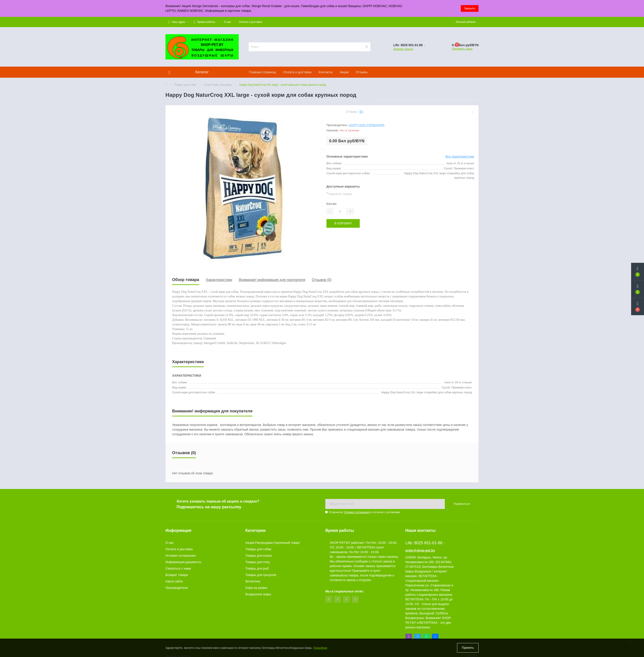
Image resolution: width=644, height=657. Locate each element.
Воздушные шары (258, 594)
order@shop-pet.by (420, 550)
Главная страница (262, 72)
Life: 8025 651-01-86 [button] (425, 543)
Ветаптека (253, 581)
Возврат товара (177, 575)
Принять (468, 648)
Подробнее (320, 648)
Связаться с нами (178, 568)
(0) (361, 112)
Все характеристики (460, 156)
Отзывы (362, 72)
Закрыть (470, 8)
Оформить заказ (462, 49)
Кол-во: (332, 204)
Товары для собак (185, 85)
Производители (177, 588)
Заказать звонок (403, 49)
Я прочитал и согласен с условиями (364, 512)
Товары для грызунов (261, 575)
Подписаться (462, 504)
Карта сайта (174, 581)
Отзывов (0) (322, 280)
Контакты (326, 72)
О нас (228, 22)
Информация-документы (183, 562)
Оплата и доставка (250, 22)
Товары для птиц (258, 562)
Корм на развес (257, 588)
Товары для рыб (257, 568)
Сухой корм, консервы (218, 85)
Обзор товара (186, 280)
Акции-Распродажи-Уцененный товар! (273, 543)
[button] (178, 22)
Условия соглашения (357, 512)
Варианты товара (339, 194)
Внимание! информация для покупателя (272, 280)
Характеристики (219, 280)
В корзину (343, 223)
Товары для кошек (259, 556)
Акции (344, 72)
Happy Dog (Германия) (367, 125)
